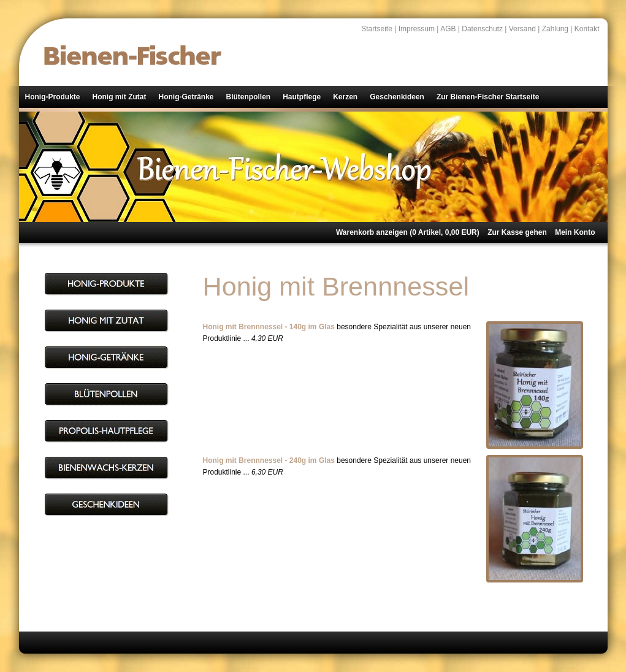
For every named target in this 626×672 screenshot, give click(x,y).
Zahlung (555, 29)
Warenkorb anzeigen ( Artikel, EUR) (408, 232)
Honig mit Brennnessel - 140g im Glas (269, 327)
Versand (522, 29)
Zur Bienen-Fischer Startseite (488, 97)
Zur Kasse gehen (517, 232)
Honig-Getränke (186, 97)
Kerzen (345, 97)
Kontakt (587, 29)
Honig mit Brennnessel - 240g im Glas (269, 460)
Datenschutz (482, 29)
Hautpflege (302, 97)
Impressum (417, 29)
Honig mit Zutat (120, 97)
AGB (448, 29)
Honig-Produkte (53, 97)
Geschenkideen (397, 97)
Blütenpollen (249, 97)
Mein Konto (575, 232)
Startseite (377, 29)
